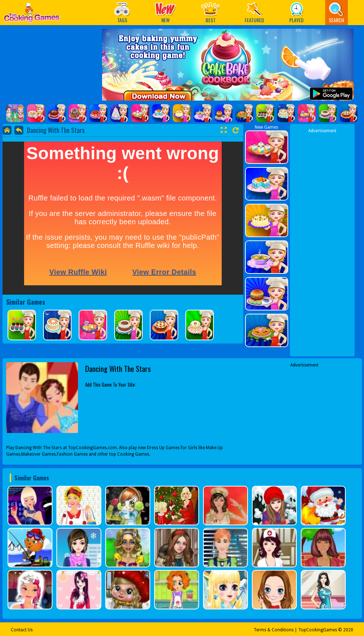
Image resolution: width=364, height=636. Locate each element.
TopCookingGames (318, 630)
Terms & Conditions (274, 630)
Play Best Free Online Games (32, 15)
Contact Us (22, 630)
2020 (348, 630)
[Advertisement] (322, 242)
